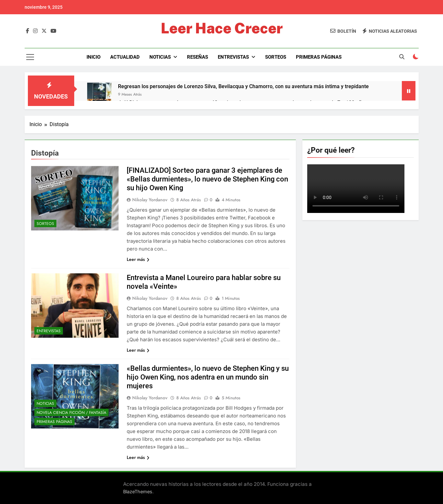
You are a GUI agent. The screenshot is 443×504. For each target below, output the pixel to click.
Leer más (138, 259)
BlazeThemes (138, 492)
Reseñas (198, 57)
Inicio (93, 57)
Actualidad (125, 57)
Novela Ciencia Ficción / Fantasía (71, 413)
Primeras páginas (319, 57)
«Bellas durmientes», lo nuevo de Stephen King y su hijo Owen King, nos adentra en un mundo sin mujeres (208, 377)
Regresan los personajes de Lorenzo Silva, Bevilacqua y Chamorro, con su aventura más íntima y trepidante (243, 86)
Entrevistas (233, 57)
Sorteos (276, 57)
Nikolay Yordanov (150, 200)
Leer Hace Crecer (222, 28)
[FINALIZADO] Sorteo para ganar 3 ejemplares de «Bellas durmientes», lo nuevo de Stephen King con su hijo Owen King (207, 179)
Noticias (160, 57)
